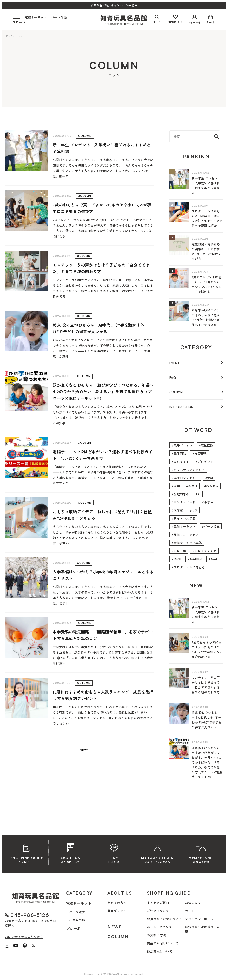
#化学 (194, 510)
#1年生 (176, 559)
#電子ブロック (182, 445)
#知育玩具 (200, 454)
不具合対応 (77, 920)
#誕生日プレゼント (185, 478)
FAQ (173, 377)
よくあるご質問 (158, 903)
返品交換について (160, 951)
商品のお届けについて (163, 943)
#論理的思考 (180, 494)
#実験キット (180, 462)
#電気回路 (206, 445)
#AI (198, 494)
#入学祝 (177, 510)
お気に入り (193, 903)
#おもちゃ (211, 486)
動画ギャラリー (119, 911)
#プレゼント (205, 462)
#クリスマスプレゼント (188, 470)
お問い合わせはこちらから (24, 937)
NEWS (115, 927)
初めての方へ (117, 903)
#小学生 (208, 502)
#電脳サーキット (184, 526)
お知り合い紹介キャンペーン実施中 (114, 5)
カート (190, 911)
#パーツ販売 (211, 526)
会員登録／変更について (164, 919)
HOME (9, 36)
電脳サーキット (36, 17)
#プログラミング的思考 (188, 567)
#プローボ (179, 551)
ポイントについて (160, 927)
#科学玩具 (195, 559)
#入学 (176, 486)
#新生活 (192, 486)
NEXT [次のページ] (84, 750)
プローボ (19, 22)
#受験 (209, 478)
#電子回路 (179, 454)
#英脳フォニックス (185, 535)
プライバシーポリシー (201, 919)
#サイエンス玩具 (184, 518)
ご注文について (158, 911)
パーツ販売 (59, 17)
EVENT (175, 363)
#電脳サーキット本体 (187, 543)
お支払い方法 (157, 935)
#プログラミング (204, 551)
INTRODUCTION (181, 407)
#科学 (213, 559)
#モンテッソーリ (184, 502)
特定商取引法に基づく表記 (202, 929)
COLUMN (176, 392)
